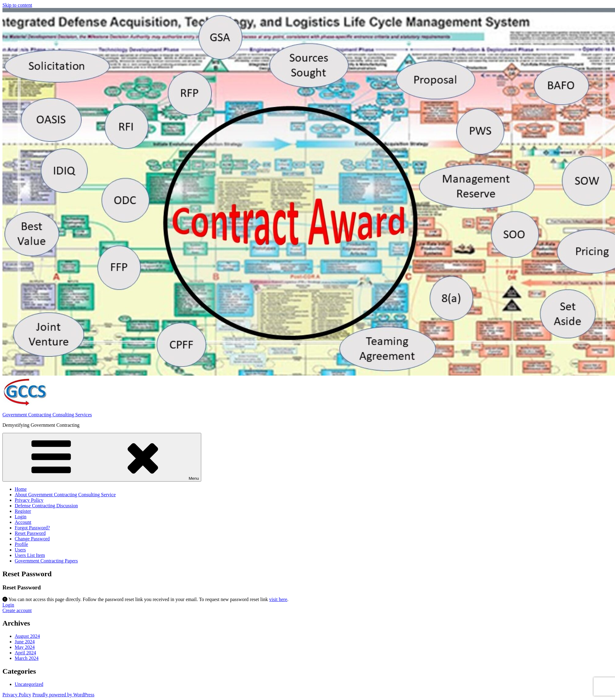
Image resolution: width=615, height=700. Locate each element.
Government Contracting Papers (46, 561)
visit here (278, 599)
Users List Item (30, 555)
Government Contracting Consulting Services (47, 415)
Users (20, 550)
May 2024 (25, 647)
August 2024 (27, 636)
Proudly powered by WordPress (63, 695)
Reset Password (30, 533)
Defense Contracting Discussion (46, 506)
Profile (21, 544)
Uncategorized (29, 684)
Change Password (32, 539)
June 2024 (25, 642)
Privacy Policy (29, 500)
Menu (102, 457)
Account (23, 522)
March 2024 (27, 658)
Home (21, 489)
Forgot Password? (32, 528)
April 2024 (25, 653)
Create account (17, 610)
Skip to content (17, 5)
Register (23, 511)
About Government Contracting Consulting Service (65, 495)
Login (21, 517)
